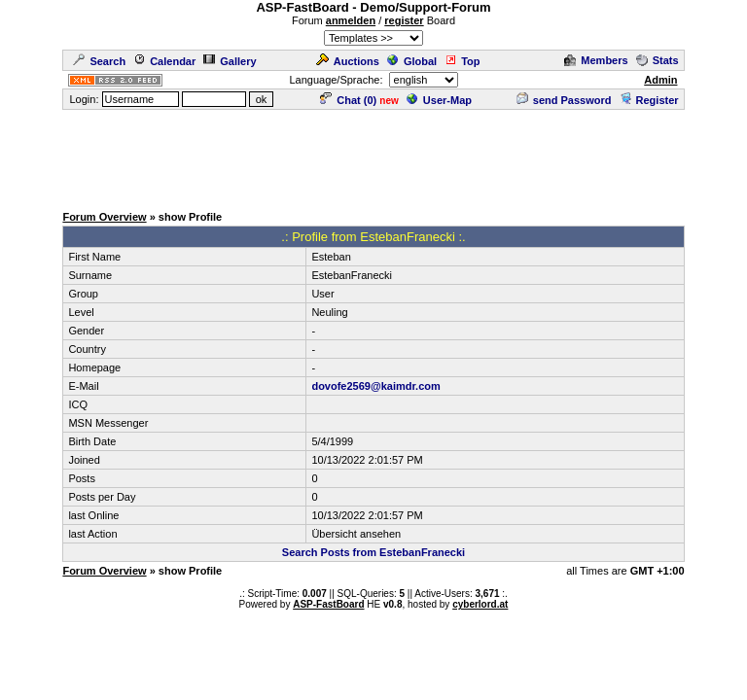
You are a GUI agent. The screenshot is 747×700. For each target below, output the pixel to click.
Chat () (348, 100)
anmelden (351, 20)
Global (412, 61)
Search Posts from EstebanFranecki (373, 552)
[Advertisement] (373, 156)
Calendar (164, 61)
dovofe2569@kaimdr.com (375, 386)
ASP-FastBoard (328, 604)
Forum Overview (104, 217)
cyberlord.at (480, 604)
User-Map (439, 100)
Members (596, 60)
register (404, 20)
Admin (660, 80)
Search (99, 61)
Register (649, 100)
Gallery (230, 61)
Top (462, 61)
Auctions (348, 61)
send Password (564, 100)
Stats (658, 60)
